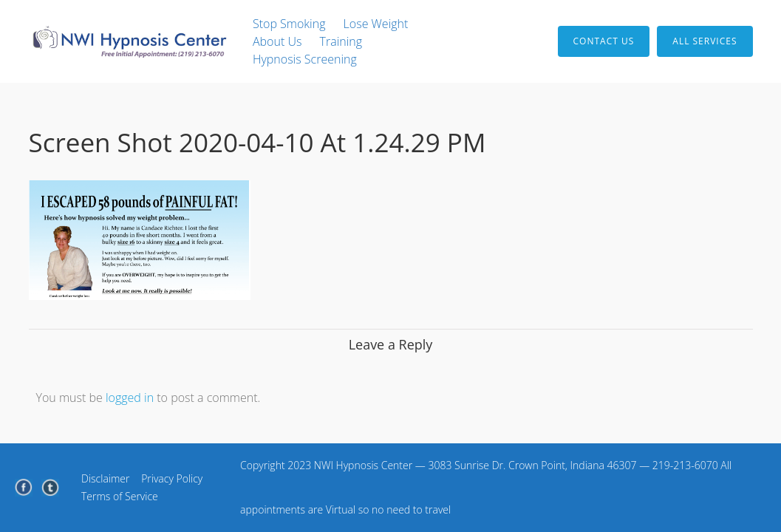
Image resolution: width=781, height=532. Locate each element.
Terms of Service (120, 496)
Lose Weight (376, 24)
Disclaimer (105, 478)
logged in (130, 398)
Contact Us (604, 41)
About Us (277, 41)
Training (341, 41)
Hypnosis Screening (305, 59)
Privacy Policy (172, 478)
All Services (705, 41)
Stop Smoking (289, 24)
